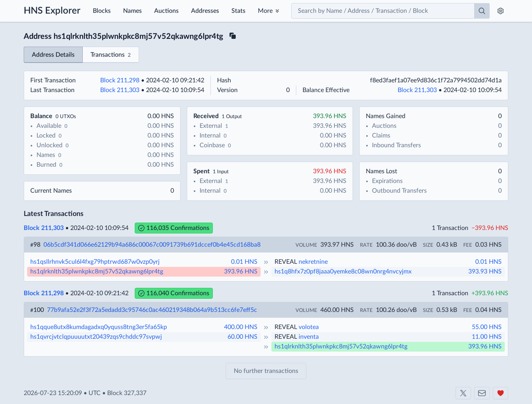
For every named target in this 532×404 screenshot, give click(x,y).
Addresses (205, 11)
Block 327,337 (127, 393)
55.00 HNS (487, 327)
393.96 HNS (241, 272)
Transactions (111, 55)
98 (35, 245)
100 (37, 310)
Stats (238, 11)
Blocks (102, 11)
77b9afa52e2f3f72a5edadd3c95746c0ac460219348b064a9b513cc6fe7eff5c (152, 310)
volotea (309, 327)
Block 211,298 (120, 80)
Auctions (166, 11)
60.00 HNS (243, 337)
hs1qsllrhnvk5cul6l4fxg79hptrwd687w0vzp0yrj (95, 262)
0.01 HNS (244, 262)
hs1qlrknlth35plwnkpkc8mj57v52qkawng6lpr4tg (97, 272)
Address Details (53, 55)
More (265, 11)
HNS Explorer (52, 11)
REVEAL (286, 262)
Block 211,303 (120, 90)
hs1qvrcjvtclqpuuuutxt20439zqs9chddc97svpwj (96, 337)
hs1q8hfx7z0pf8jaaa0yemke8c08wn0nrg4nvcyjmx (343, 272)
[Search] (482, 11)
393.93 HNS (485, 272)
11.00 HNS (487, 337)
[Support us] (501, 393)
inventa (309, 337)
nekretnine (313, 262)
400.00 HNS (241, 327)
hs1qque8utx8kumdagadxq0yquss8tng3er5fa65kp (99, 327)
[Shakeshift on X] (463, 393)
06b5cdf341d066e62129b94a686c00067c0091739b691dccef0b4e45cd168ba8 (152, 245)
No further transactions (266, 371)
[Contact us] (482, 393)
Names (132, 11)
